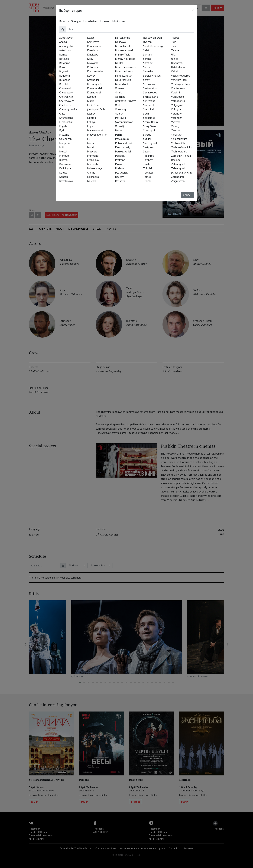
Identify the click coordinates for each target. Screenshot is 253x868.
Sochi (146, 113)
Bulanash (65, 80)
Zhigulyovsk (178, 181)
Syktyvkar (149, 147)
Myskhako (93, 160)
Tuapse (175, 38)
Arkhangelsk (66, 46)
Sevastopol (150, 92)
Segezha (148, 71)
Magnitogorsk (95, 130)
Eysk (62, 130)
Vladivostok (178, 97)
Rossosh (120, 181)
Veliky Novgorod (181, 76)
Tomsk (147, 177)
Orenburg (120, 109)
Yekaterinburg (179, 139)
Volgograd (177, 105)
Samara (148, 54)
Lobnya (91, 122)
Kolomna (93, 67)
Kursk (90, 101)
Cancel (187, 195)
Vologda (176, 109)
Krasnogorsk (94, 84)
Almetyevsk (66, 38)
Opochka (120, 97)
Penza (119, 130)
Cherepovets (67, 101)
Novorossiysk (123, 80)
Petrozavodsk (123, 151)
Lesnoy (91, 113)
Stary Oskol (150, 126)
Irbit (62, 147)
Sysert (147, 151)
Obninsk (120, 88)
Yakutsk (176, 130)
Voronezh (177, 118)
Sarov (147, 67)
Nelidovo (120, 42)
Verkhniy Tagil (179, 80)
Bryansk (64, 71)
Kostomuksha (95, 71)
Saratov (148, 63)
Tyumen (176, 50)
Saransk (148, 59)
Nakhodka (93, 177)
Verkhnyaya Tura (181, 84)
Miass (90, 143)
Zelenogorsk (178, 164)
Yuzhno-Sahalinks (181, 147)
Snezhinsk (149, 109)
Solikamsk (149, 118)
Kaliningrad (66, 168)
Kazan (91, 38)
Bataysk (64, 59)
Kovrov (91, 76)
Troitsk (147, 181)
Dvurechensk (67, 118)
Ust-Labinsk (178, 67)
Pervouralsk (122, 139)
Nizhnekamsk (123, 46)
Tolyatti (148, 172)
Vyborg (175, 126)
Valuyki (175, 71)
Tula (174, 42)
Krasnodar (93, 80)
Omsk (118, 92)
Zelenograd (178, 177)
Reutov (119, 177)
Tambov (148, 160)
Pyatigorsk (121, 172)
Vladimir (176, 92)
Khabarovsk (94, 46)
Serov (147, 80)
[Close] (193, 10)
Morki (90, 147)
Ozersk (119, 113)
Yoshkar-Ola (178, 143)
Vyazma (176, 122)
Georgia (76, 21)
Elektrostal (66, 122)
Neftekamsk (122, 38)
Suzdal (147, 139)
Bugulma (64, 76)
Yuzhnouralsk (179, 151)
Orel (118, 105)
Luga (90, 126)
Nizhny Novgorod (125, 59)
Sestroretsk (150, 88)
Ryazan (147, 42)
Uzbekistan (118, 21)
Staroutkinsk (151, 122)
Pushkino (120, 168)
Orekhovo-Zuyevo (126, 101)
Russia (104, 21)
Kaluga (63, 172)
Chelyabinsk (66, 97)
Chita (62, 113)
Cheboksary (66, 92)
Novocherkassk (124, 71)
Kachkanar (65, 164)
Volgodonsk (178, 101)
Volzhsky (176, 113)
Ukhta (175, 59)
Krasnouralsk (95, 88)
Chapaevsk (65, 88)
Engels (63, 126)
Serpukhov (149, 84)
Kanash (64, 177)
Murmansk (93, 156)
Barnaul (64, 54)
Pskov (119, 164)
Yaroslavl (177, 135)
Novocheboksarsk (125, 67)
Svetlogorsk (150, 143)
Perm (118, 135)
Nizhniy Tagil (122, 54)
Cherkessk (65, 105)
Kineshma (93, 50)
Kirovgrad (93, 63)
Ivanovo (64, 156)
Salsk (146, 50)
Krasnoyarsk (94, 92)
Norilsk (119, 63)
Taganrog (149, 156)
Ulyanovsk (177, 63)
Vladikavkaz (178, 88)
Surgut (147, 135)
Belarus (64, 21)
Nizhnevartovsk (124, 50)
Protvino (120, 160)
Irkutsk (63, 151)
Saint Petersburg (153, 46)
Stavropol (149, 130)
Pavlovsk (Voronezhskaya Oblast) (124, 122)
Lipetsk (91, 118)
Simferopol (150, 101)
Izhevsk (64, 160)
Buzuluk (64, 84)
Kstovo (92, 97)
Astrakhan (65, 50)
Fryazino (64, 135)
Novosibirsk (122, 84)
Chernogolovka (68, 109)
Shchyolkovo (151, 97)
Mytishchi (93, 164)
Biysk (62, 67)
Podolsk (120, 156)
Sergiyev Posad (152, 76)
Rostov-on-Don (153, 38)
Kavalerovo (66, 181)
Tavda (147, 164)
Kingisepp (93, 54)
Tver (174, 46)
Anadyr (63, 42)
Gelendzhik (66, 139)
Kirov (90, 59)
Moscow (92, 151)
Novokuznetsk (124, 76)
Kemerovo (93, 42)
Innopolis (65, 143)
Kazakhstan (90, 21)
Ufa (173, 54)
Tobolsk (148, 168)
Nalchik (91, 181)
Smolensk (149, 105)
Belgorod (65, 63)
